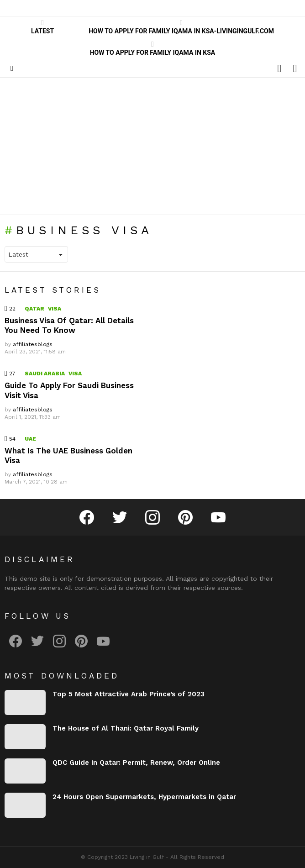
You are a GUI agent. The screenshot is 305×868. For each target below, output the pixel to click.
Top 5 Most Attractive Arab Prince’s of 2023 (129, 694)
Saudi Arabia (45, 374)
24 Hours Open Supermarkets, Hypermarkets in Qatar (144, 797)
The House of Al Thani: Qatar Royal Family (126, 728)
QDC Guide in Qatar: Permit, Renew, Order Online (136, 763)
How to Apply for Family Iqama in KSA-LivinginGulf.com (181, 27)
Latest (42, 27)
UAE (30, 439)
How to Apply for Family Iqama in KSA (153, 48)
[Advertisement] (152, 146)
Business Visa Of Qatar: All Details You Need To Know (69, 325)
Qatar (34, 309)
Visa (55, 309)
